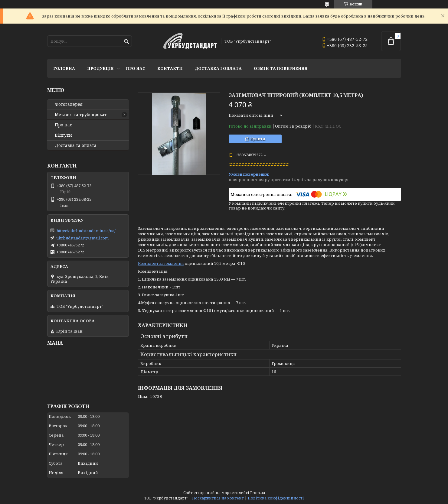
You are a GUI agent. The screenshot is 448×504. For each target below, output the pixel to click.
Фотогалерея (69, 104)
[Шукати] (127, 42)
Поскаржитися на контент (218, 498)
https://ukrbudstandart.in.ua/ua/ (86, 231)
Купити (258, 139)
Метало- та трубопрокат (81, 115)
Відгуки (63, 135)
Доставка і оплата (218, 68)
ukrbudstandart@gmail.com (82, 238)
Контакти (170, 68)
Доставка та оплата (76, 145)
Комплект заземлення (161, 263)
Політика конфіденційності (276, 498)
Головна (64, 68)
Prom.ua (258, 493)
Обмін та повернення (281, 68)
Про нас (136, 68)
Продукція (100, 68)
